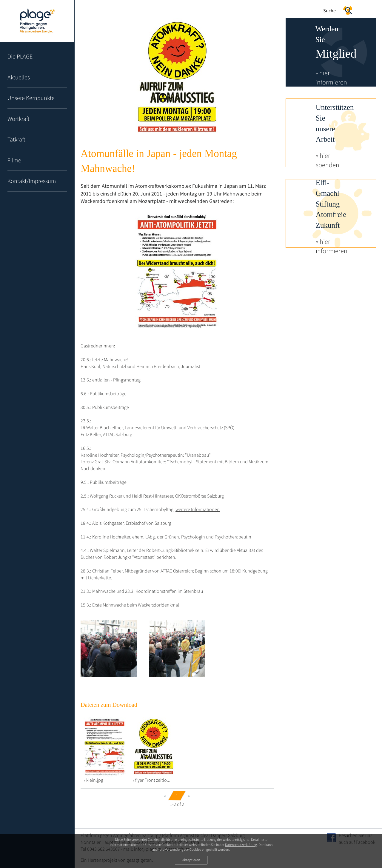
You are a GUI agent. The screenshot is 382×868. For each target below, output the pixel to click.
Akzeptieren (191, 860)
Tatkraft (16, 139)
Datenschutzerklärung (241, 845)
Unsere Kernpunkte (31, 98)
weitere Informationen (198, 509)
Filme (14, 160)
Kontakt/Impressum (32, 181)
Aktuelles (19, 77)
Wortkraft (19, 119)
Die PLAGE (20, 56)
